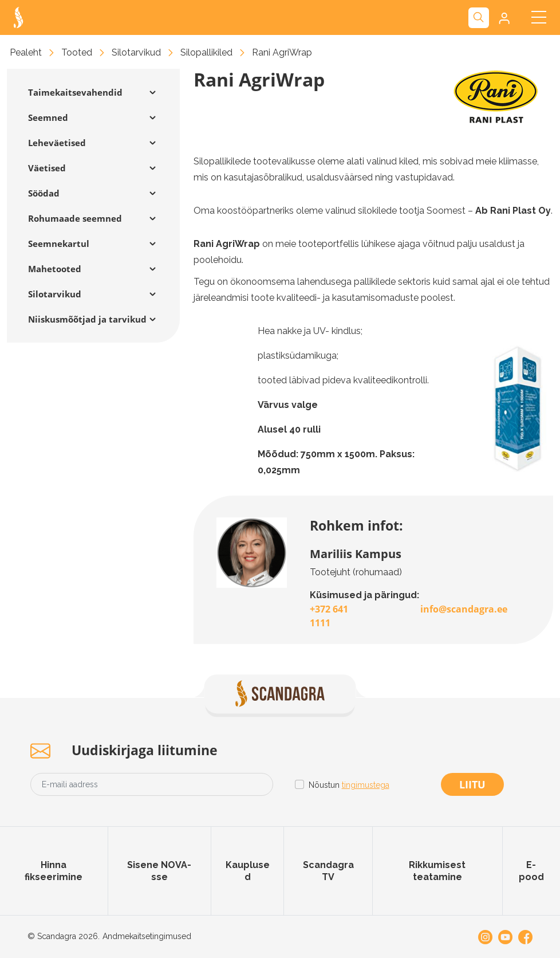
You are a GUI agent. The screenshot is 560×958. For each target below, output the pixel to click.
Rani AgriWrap (282, 52)
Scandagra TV (328, 871)
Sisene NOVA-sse (159, 871)
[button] (503, 18)
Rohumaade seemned (75, 218)
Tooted (77, 52)
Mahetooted (55, 269)
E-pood (531, 871)
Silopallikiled (206, 52)
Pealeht (26, 52)
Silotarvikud (136, 52)
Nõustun (349, 785)
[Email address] (152, 784)
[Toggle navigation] (539, 17)
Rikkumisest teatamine (437, 871)
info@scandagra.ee (464, 609)
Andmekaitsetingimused (147, 936)
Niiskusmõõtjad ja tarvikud (87, 319)
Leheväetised (57, 143)
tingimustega (366, 785)
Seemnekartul (59, 244)
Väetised (47, 168)
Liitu (472, 784)
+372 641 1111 (329, 616)
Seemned (48, 117)
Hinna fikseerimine (54, 871)
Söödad (44, 193)
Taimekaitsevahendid (75, 92)
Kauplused (248, 871)
